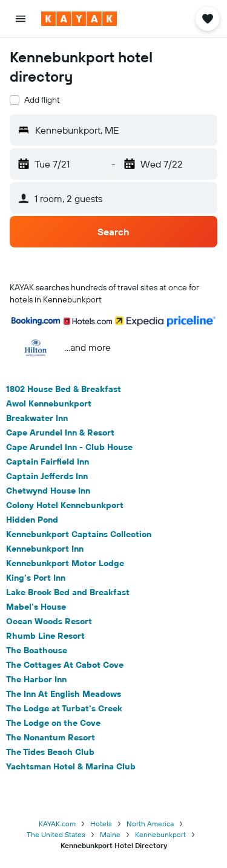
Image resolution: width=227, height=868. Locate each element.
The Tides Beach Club (50, 752)
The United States (56, 834)
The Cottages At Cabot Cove (65, 665)
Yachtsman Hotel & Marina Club (71, 766)
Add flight (42, 100)
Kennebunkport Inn (45, 549)
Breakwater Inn (37, 418)
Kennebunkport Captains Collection (79, 534)
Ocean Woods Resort (49, 621)
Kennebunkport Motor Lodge (65, 563)
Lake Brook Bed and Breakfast (68, 592)
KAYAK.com (57, 824)
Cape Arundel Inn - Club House (69, 447)
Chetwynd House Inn (48, 491)
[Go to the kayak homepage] (79, 19)
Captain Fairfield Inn (48, 462)
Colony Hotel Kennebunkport (65, 505)
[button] (21, 19)
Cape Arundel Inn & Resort (60, 432)
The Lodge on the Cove (53, 723)
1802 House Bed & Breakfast (64, 389)
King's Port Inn (36, 578)
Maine (110, 834)
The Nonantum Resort (51, 737)
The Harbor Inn (36, 679)
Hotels (101, 824)
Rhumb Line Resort (45, 636)
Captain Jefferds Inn (47, 476)
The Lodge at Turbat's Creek (64, 708)
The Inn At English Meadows (64, 694)
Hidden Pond (32, 520)
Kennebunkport (160, 834)
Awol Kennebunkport (49, 403)
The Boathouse (37, 650)
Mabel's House (36, 607)
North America (150, 824)
